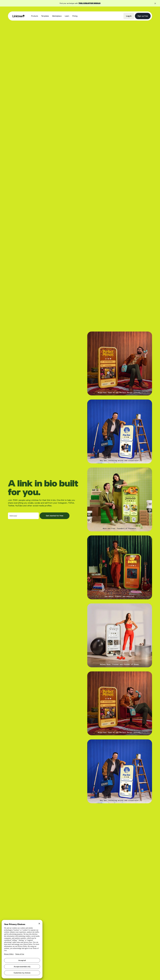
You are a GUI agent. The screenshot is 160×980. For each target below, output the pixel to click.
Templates (45, 16)
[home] (19, 16)
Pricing (75, 16)
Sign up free (143, 16)
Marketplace (57, 16)
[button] (35, 16)
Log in (129, 16)
